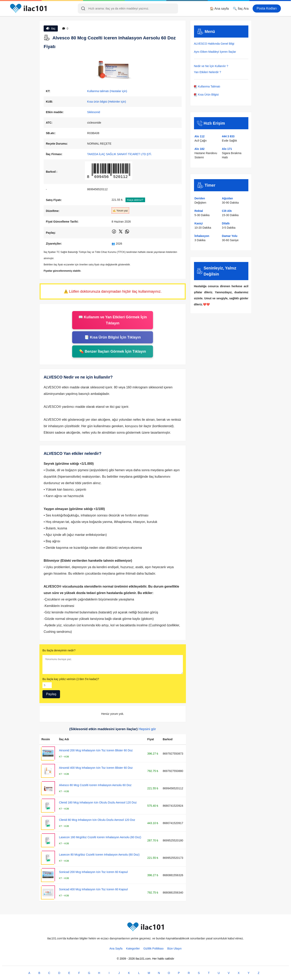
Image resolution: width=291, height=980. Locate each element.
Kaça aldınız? (135, 200)
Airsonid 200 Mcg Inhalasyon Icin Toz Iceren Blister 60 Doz (96, 750)
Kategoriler (133, 948)
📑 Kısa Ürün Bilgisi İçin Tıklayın (113, 337)
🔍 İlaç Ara (241, 9)
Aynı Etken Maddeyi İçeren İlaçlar (215, 52)
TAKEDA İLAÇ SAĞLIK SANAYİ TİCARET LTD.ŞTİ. (119, 154)
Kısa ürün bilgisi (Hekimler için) (106, 102)
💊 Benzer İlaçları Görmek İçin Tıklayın (113, 351)
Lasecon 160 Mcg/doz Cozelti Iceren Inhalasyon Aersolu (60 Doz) (100, 837)
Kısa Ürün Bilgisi (206, 95)
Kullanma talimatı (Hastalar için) (107, 91)
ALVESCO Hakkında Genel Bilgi (214, 44)
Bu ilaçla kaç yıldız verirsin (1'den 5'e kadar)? (71, 679)
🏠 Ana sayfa (219, 9)
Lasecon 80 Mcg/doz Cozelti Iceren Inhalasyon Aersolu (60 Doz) (99, 855)
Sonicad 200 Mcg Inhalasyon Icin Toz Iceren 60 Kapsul (93, 872)
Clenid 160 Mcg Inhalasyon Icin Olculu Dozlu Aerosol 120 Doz (98, 802)
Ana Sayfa (116, 948)
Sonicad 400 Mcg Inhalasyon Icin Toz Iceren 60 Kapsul (93, 889)
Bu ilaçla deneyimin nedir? (59, 650)
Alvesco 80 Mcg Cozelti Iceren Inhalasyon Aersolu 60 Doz (95, 785)
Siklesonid (94, 112)
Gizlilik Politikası (154, 948)
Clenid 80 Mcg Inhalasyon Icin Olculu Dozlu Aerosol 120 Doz (97, 820)
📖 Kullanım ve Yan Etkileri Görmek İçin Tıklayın (113, 320)
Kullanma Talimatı (207, 86)
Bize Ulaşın (174, 948)
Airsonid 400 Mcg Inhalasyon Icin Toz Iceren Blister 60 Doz (96, 768)
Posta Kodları (267, 8)
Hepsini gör (147, 729)
